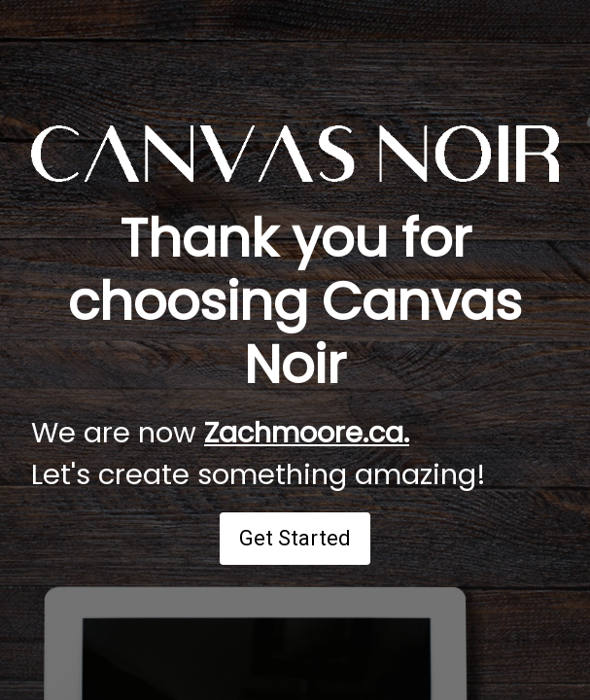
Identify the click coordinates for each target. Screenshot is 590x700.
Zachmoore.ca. (307, 433)
